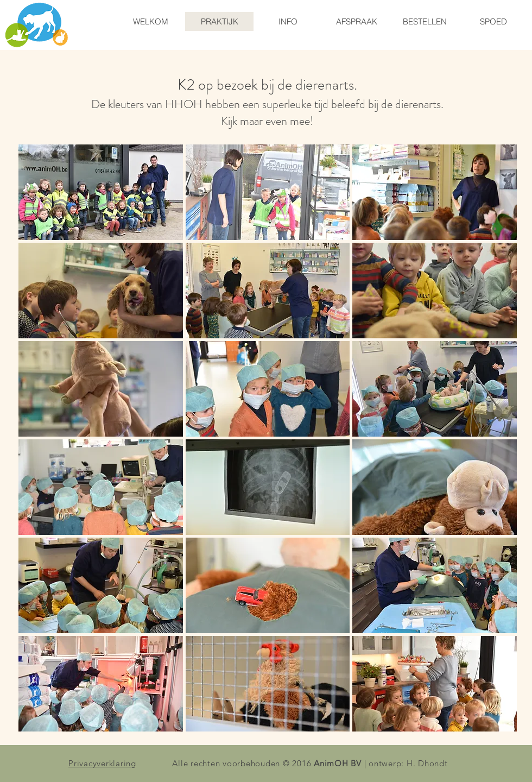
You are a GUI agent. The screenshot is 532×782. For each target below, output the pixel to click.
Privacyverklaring (102, 763)
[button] (101, 192)
